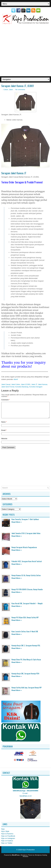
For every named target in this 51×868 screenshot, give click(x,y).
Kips (3, 832)
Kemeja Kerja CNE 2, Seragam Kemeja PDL (26, 649)
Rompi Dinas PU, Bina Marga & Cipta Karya (26, 663)
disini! (16, 379)
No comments (20, 90)
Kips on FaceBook (8, 839)
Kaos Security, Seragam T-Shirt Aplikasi (25, 522)
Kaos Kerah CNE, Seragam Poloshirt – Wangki (27, 606)
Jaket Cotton (16, 384)
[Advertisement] (25, 50)
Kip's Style (5, 834)
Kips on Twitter (7, 846)
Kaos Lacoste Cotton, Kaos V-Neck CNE (25, 634)
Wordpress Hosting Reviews (35, 859)
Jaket (11, 90)
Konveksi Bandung (22, 387)
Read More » (17, 525)
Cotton (6, 90)
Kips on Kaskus (7, 844)
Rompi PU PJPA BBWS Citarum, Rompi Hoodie (27, 592)
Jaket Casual (6, 384)
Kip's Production (29, 853)
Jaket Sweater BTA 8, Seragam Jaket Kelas (26, 536)
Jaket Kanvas (43, 384)
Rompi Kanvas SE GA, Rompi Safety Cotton (26, 578)
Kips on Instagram (8, 841)
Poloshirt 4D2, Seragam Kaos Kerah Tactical (27, 564)
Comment (5, 400)
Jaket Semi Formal (8, 387)
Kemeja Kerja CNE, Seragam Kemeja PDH (25, 677)
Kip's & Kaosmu (7, 837)
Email (4, 433)
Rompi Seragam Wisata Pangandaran (24, 550)
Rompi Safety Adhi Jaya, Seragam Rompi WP (27, 691)
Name (4, 425)
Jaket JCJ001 (26, 384)
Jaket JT (34, 384)
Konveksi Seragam (36, 387)
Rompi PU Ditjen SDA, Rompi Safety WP (25, 620)
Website (4, 442)
